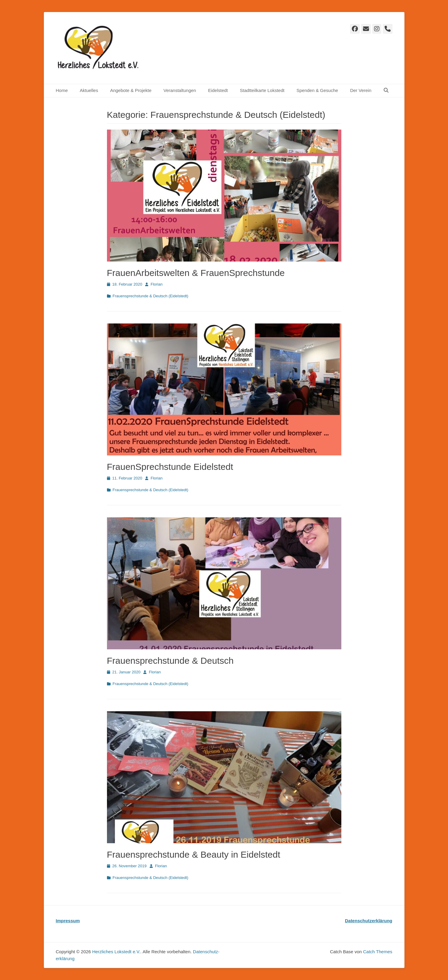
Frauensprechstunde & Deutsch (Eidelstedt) (151, 296)
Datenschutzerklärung (369, 921)
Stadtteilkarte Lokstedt (262, 90)
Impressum (68, 921)
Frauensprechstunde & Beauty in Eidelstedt (194, 854)
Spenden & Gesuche (317, 90)
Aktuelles (89, 90)
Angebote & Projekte (131, 90)
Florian (157, 284)
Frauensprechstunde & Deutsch (170, 661)
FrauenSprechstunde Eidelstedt (170, 467)
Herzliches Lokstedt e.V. (116, 952)
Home (62, 90)
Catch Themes (378, 952)
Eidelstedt (218, 90)
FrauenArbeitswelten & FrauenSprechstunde (196, 273)
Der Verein (361, 90)
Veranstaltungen (180, 90)
